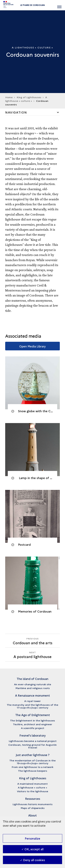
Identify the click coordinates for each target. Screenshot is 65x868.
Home (9, 97)
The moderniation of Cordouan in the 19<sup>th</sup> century (32, 762)
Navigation (16, 112)
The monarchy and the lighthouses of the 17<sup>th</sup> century (32, 706)
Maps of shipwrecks (33, 808)
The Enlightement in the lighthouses (32, 720)
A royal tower (32, 701)
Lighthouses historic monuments (32, 804)
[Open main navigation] (59, 5)
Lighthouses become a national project (33, 741)
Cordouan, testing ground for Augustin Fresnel (32, 746)
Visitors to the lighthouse (33, 791)
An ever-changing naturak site (33, 684)
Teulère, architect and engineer (33, 724)
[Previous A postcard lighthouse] (32, 641)
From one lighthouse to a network (32, 767)
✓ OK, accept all (32, 849)
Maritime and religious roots (33, 688)
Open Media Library (32, 346)
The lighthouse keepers (33, 771)
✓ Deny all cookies (32, 860)
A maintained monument (32, 784)
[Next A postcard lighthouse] (32, 654)
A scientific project (33, 728)
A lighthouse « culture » (26, 99)
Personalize (32, 838)
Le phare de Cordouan (32, 5)
